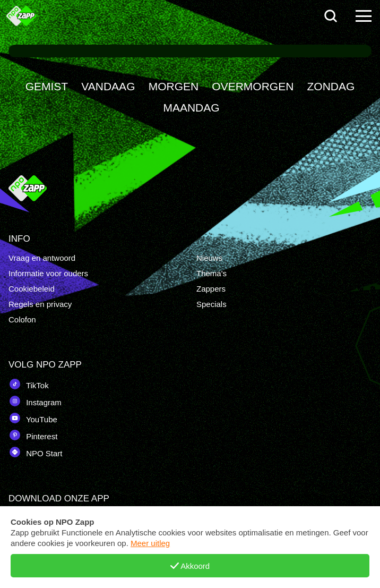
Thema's (211, 273)
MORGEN (174, 86)
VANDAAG (108, 86)
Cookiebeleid (32, 289)
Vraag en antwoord (42, 258)
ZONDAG (331, 86)
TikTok (29, 384)
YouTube (33, 418)
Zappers (211, 289)
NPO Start (36, 452)
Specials (211, 304)
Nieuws (209, 258)
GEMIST (47, 86)
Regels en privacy (40, 304)
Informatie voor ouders (48, 273)
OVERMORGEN (253, 86)
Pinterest (33, 435)
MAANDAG (191, 108)
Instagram (35, 401)
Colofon (22, 319)
